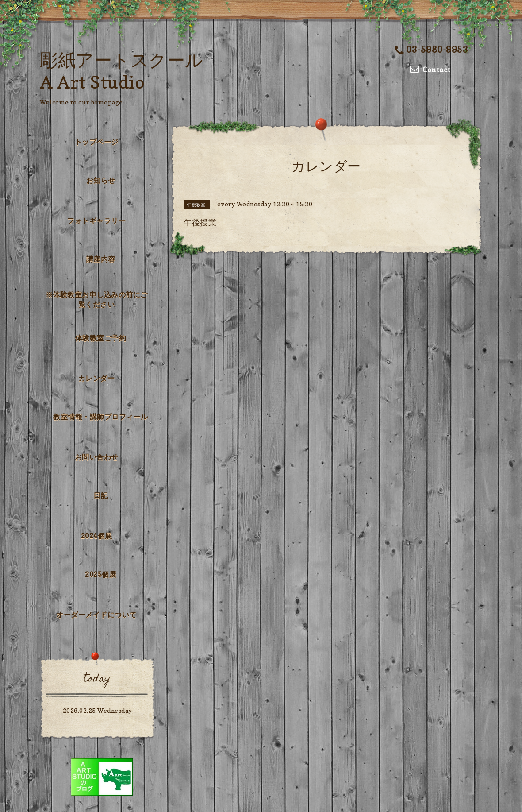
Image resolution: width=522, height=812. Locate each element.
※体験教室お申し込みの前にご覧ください (97, 299)
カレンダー (97, 378)
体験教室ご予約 (101, 338)
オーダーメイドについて (96, 615)
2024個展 (97, 536)
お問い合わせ (97, 457)
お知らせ (101, 180)
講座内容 (101, 259)
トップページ (97, 142)
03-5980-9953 (432, 50)
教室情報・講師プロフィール (101, 417)
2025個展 (101, 574)
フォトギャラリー (96, 220)
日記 (101, 495)
